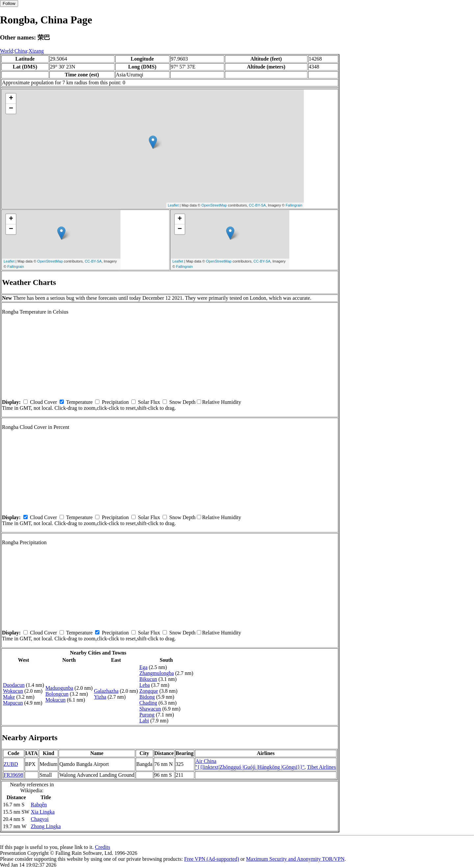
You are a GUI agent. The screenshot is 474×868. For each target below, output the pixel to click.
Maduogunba (59, 688)
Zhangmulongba (157, 673)
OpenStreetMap (214, 205)
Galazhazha (106, 691)
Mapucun (13, 703)
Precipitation (115, 402)
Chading (148, 703)
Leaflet (173, 205)
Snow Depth (182, 402)
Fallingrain (294, 205)
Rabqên (39, 805)
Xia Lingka (42, 812)
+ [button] (11, 98)
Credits (102, 847)
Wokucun (13, 691)
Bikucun (148, 679)
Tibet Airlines (322, 767)
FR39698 (13, 775)
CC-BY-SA (257, 205)
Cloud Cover (43, 402)
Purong (147, 715)
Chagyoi (39, 819)
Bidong (147, 697)
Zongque (149, 691)
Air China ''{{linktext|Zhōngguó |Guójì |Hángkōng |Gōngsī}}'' (250, 764)
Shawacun (150, 709)
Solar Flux (149, 402)
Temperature (79, 402)
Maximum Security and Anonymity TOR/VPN (295, 859)
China (21, 51)
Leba (145, 685)
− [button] (11, 109)
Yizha (100, 697)
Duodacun (14, 685)
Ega (143, 667)
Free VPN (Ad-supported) (211, 859)
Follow (9, 3)
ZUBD (11, 764)
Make (9, 697)
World (7, 51)
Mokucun (55, 700)
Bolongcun (57, 694)
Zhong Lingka (46, 826)
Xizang (36, 51)
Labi (144, 721)
